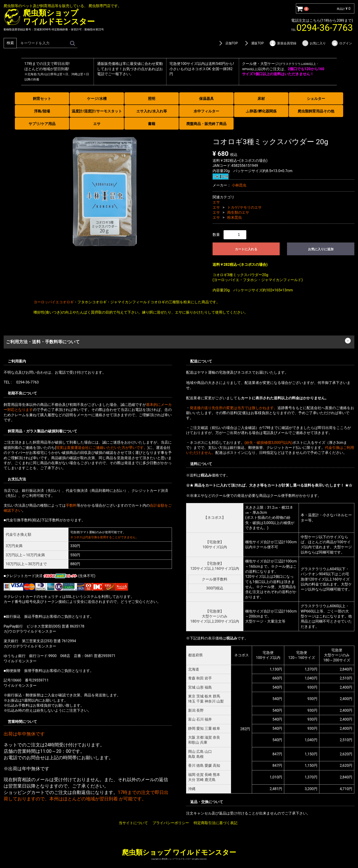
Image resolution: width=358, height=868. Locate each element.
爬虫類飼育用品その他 (316, 111)
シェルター (316, 99)
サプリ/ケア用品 (42, 124)
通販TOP (253, 43)
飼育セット (42, 99)
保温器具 (206, 99)
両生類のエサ (238, 212)
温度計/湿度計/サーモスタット (97, 111)
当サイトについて (133, 823)
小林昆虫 (239, 185)
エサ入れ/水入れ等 (152, 111)
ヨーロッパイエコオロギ (54, 302)
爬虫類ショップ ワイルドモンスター (179, 852)
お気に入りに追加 (321, 249)
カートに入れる (246, 249)
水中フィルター (206, 111)
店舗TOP (228, 43)
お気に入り (314, 43)
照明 (152, 99)
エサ (97, 124)
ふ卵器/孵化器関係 (261, 111)
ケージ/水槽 (97, 99)
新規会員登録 (283, 43)
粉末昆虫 (234, 217)
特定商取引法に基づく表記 (216, 823)
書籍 (152, 124)
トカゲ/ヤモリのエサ (244, 207)
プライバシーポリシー (171, 823)
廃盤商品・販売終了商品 (206, 124)
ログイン (342, 43)
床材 (261, 99)
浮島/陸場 (42, 111)
